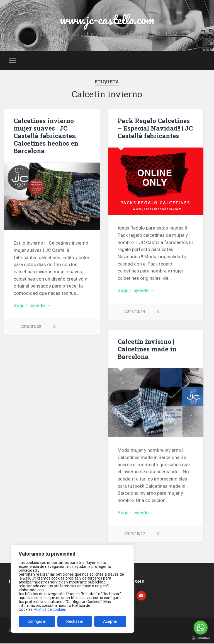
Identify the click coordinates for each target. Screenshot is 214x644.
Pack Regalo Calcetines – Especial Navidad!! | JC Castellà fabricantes (155, 128)
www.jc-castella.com (107, 19)
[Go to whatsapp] (201, 628)
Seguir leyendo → (32, 305)
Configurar (37, 621)
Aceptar (110, 621)
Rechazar (75, 621)
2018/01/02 (31, 327)
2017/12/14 (135, 312)
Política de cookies (50, 609)
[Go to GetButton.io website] (201, 638)
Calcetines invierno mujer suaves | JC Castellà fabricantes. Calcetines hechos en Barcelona (46, 136)
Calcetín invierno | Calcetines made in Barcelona (147, 349)
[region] (72, 589)
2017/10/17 (135, 534)
